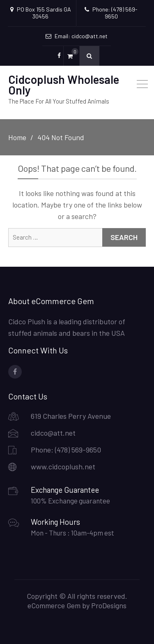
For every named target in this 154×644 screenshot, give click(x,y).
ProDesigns (109, 605)
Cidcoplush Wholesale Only (64, 85)
